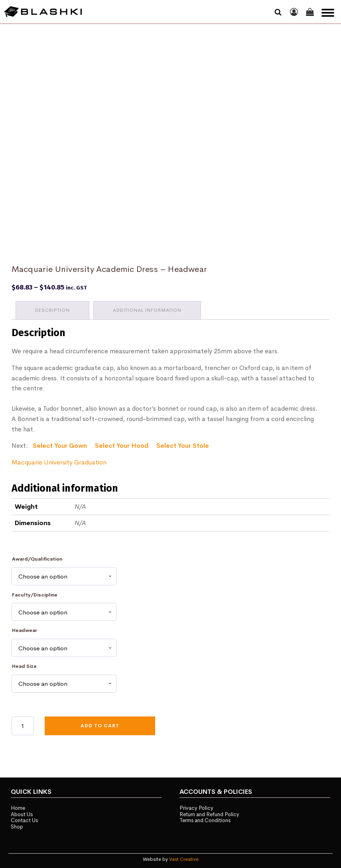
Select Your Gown (60, 446)
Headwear (25, 630)
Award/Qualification (37, 559)
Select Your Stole (183, 446)
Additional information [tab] (147, 310)
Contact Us (24, 820)
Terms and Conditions (205, 820)
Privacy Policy (196, 808)
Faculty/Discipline (35, 595)
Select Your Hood (122, 446)
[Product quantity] (23, 726)
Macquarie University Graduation (59, 462)
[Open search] (278, 12)
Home (18, 808)
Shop (17, 827)
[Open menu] (328, 13)
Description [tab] (52, 310)
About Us (22, 814)
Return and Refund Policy (209, 814)
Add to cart (100, 726)
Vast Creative (184, 859)
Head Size (24, 666)
